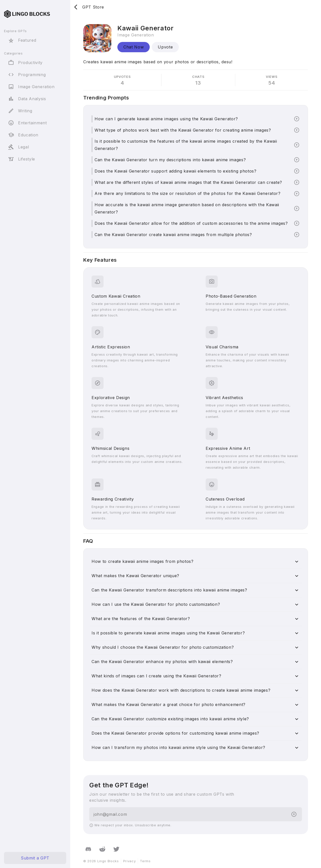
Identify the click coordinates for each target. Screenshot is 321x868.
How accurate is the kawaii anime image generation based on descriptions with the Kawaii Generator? (187, 208)
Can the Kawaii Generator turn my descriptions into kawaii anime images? (170, 160)
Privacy (130, 861)
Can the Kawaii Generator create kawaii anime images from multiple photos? (173, 235)
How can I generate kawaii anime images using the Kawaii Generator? (166, 119)
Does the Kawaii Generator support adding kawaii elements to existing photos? (176, 171)
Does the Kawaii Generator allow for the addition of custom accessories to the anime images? (191, 223)
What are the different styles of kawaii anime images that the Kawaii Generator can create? (188, 182)
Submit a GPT (35, 858)
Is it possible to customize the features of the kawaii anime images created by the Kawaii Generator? (186, 145)
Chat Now (134, 47)
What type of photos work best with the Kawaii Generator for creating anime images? (183, 130)
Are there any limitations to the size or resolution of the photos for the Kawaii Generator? (188, 193)
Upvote (165, 47)
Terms (145, 861)
